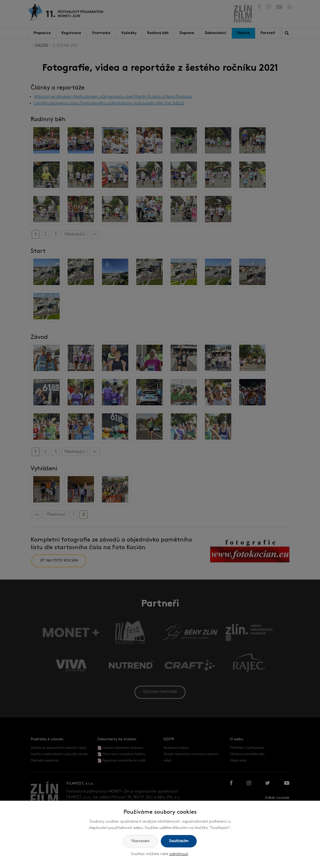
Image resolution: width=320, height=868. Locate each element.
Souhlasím (179, 841)
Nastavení (140, 841)
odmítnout (179, 854)
